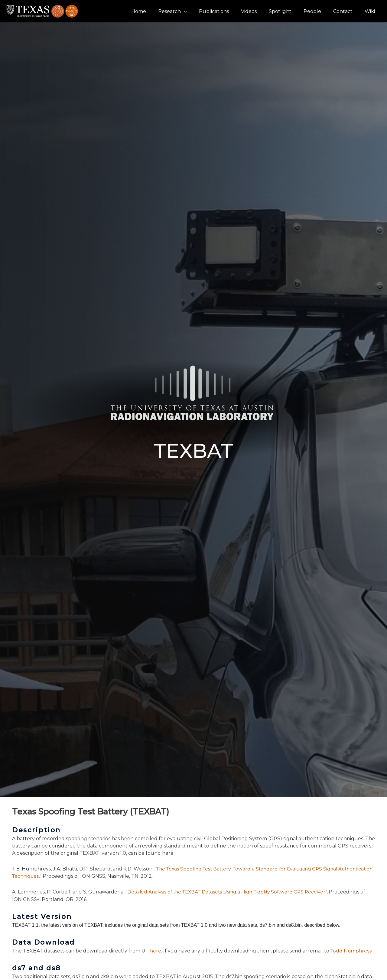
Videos (260, 11)
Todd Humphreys (352, 951)
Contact (346, 11)
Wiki (371, 11)
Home (157, 11)
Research (185, 11)
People (318, 11)
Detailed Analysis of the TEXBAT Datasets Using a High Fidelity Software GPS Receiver (231, 892)
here (156, 951)
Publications (227, 11)
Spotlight (289, 11)
